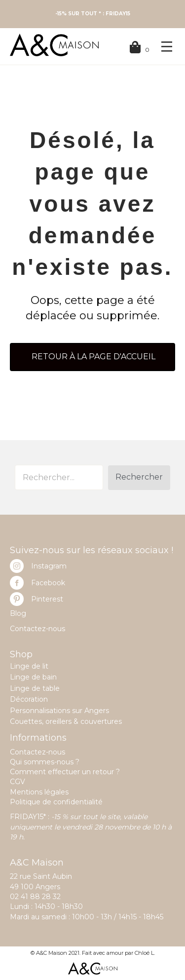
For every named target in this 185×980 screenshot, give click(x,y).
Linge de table (35, 688)
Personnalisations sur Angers (59, 711)
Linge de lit (29, 666)
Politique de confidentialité (56, 802)
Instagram (49, 566)
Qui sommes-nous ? (45, 762)
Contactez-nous (37, 629)
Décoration (29, 699)
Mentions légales (39, 792)
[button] (139, 478)
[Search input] (59, 477)
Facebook (48, 583)
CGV (18, 782)
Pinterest (47, 599)
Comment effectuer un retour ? (65, 772)
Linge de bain (33, 677)
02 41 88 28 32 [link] (35, 897)
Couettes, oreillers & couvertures (66, 721)
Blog (18, 613)
